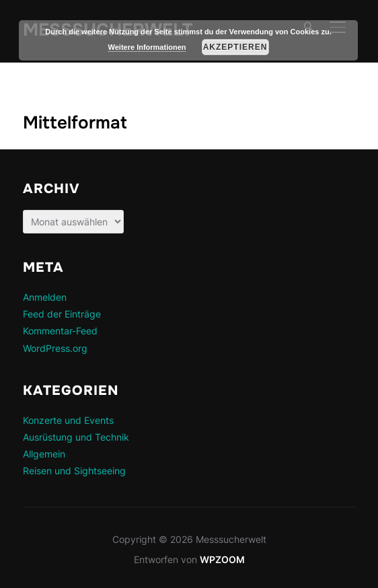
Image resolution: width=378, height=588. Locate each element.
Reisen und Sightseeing (74, 471)
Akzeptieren (235, 47)
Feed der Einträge (62, 314)
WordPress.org (55, 348)
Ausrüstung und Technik (76, 437)
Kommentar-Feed (60, 331)
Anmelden (45, 297)
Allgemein (44, 454)
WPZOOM (222, 559)
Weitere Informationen (147, 47)
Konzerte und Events (68, 420)
